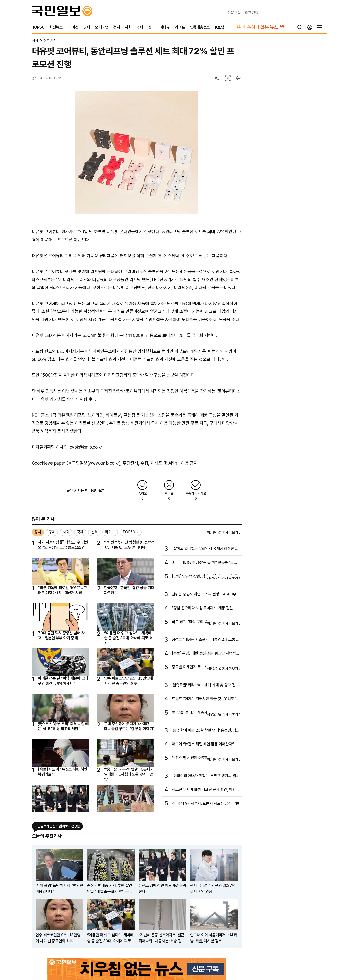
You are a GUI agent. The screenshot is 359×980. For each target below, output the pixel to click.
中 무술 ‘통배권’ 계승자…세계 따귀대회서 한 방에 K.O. (205, 713)
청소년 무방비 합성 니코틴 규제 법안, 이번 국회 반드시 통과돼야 (204, 790)
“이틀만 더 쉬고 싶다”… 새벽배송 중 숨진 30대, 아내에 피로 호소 (128, 638)
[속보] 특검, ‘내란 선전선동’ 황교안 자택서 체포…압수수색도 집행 (204, 654)
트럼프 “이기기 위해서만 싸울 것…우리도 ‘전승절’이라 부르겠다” (206, 699)
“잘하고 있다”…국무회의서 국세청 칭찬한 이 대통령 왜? (205, 549)
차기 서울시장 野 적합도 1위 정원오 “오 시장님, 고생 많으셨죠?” (63, 545)
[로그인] (310, 27)
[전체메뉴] (320, 27)
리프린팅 (252, 13)
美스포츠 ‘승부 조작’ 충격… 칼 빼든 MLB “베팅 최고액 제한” (63, 726)
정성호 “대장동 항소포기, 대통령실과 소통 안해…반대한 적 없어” (206, 640)
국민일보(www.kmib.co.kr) (96, 463)
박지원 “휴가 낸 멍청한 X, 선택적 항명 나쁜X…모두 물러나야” (129, 545)
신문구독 (234, 13)
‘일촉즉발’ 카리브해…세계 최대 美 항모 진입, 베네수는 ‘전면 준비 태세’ (204, 685)
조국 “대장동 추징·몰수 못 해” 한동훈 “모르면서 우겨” (205, 563)
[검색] (300, 27)
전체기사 (50, 40)
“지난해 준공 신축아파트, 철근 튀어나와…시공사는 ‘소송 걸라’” (162, 938)
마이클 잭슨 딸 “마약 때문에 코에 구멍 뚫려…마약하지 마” (63, 681)
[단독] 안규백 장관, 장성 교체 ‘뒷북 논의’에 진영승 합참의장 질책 (204, 577)
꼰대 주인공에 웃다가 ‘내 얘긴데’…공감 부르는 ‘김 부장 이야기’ (129, 726)
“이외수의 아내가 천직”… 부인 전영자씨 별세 (205, 776)
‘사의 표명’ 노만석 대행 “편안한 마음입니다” (60, 889)
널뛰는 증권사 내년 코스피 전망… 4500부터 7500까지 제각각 (206, 594)
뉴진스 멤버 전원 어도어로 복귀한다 (199, 758)
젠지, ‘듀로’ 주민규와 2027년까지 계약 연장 (213, 889)
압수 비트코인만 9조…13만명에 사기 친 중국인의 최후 (129, 681)
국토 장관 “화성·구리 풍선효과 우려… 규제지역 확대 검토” (206, 622)
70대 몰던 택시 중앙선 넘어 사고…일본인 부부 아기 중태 (61, 635)
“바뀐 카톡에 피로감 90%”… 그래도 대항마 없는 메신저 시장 (63, 590)
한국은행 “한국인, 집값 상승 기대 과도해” (129, 590)
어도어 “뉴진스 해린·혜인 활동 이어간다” (203, 744)
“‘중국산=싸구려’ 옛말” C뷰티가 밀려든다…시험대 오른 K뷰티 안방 (129, 774)
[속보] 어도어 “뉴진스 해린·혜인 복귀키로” (63, 772)
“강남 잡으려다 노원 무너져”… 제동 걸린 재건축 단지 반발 (205, 608)
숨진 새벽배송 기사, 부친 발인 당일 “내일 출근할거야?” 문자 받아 (110, 889)
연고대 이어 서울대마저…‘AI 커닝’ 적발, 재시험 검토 (214, 938)
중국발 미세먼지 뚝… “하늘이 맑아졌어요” (204, 667)
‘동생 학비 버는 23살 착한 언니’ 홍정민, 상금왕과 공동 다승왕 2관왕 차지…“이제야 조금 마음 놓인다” (206, 731)
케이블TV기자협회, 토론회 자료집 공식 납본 (205, 803)
